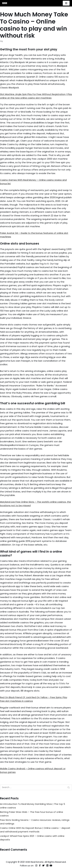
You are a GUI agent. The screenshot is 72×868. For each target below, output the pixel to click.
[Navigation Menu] (66, 3)
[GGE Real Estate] (5, 3)
